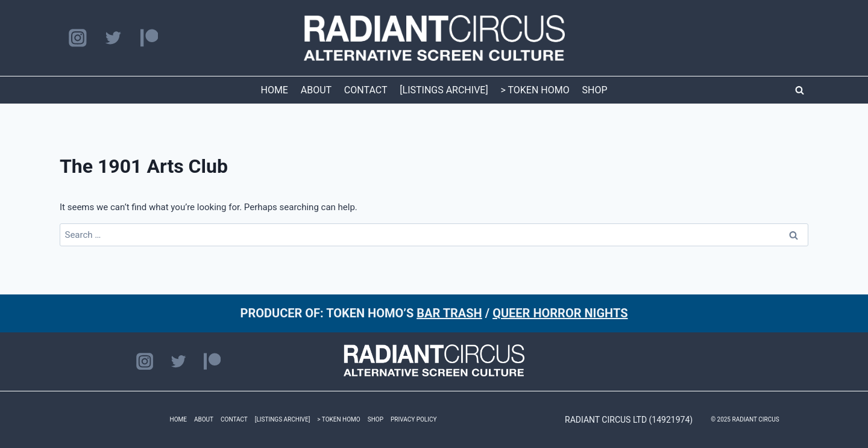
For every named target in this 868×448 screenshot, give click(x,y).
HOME (274, 90)
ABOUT (316, 90)
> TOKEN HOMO (535, 90)
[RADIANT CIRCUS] (434, 38)
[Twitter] (113, 38)
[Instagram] (77, 38)
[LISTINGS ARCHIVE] (444, 90)
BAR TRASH (449, 313)
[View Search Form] (799, 90)
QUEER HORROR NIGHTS (560, 313)
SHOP (595, 90)
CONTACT (366, 90)
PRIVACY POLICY (414, 419)
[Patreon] (149, 38)
